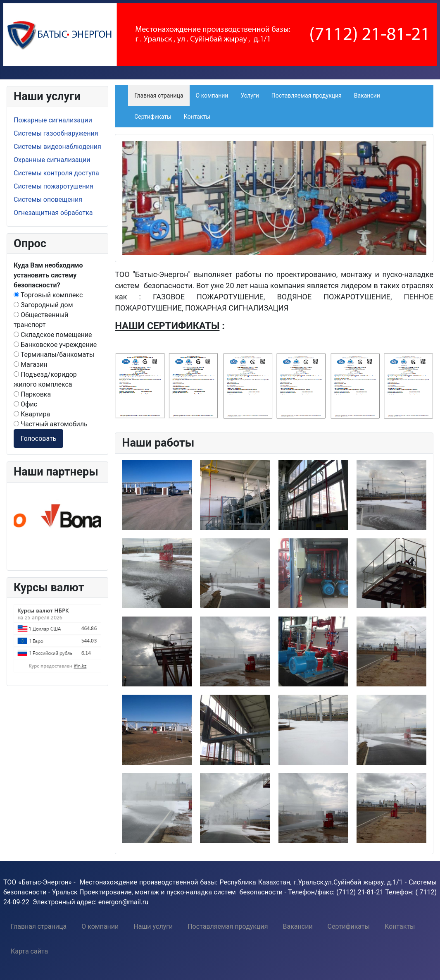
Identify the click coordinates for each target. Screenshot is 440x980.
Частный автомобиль (51, 424)
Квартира (32, 414)
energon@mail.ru (123, 902)
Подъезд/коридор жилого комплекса (45, 379)
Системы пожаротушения (54, 186)
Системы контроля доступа (56, 173)
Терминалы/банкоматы (54, 355)
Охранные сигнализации (52, 160)
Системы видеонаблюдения (57, 147)
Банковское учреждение (55, 345)
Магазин (31, 365)
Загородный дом (43, 305)
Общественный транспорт (41, 320)
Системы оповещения (48, 200)
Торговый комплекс (48, 295)
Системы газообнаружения (56, 133)
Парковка (32, 394)
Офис (25, 404)
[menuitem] (39, 926)
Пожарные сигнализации (53, 120)
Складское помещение (53, 335)
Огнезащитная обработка (53, 213)
